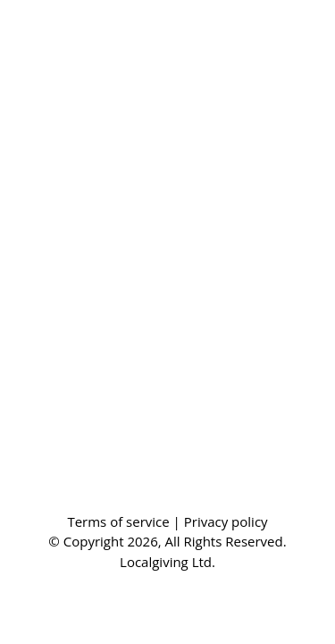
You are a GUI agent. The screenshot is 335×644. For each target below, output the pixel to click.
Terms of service (120, 521)
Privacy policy (226, 521)
